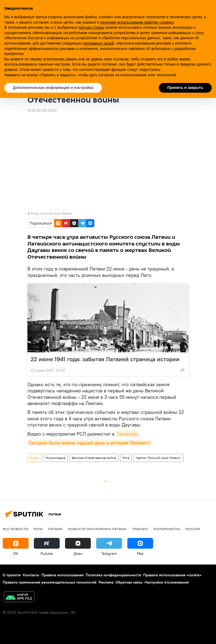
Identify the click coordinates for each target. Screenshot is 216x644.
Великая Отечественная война (94, 458)
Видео (34, 458)
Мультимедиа (55, 458)
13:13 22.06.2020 (42, 110)
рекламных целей (98, 43)
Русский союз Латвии (56, 213)
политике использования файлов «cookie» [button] (137, 22)
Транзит (140, 529)
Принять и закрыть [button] (185, 88)
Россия (193, 529)
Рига (126, 458)
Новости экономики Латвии (97, 529)
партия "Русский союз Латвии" (158, 458)
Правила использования (62, 575)
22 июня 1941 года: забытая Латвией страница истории (105, 359)
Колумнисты (167, 529)
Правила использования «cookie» (172, 575)
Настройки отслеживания (167, 582)
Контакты (31, 575)
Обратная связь (129, 582)
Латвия (55, 529)
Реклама (106, 582)
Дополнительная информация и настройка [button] (53, 88)
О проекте (12, 575)
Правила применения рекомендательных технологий (50, 582)
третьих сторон (91, 27)
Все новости (15, 529)
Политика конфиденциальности (113, 575)
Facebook (127, 434)
